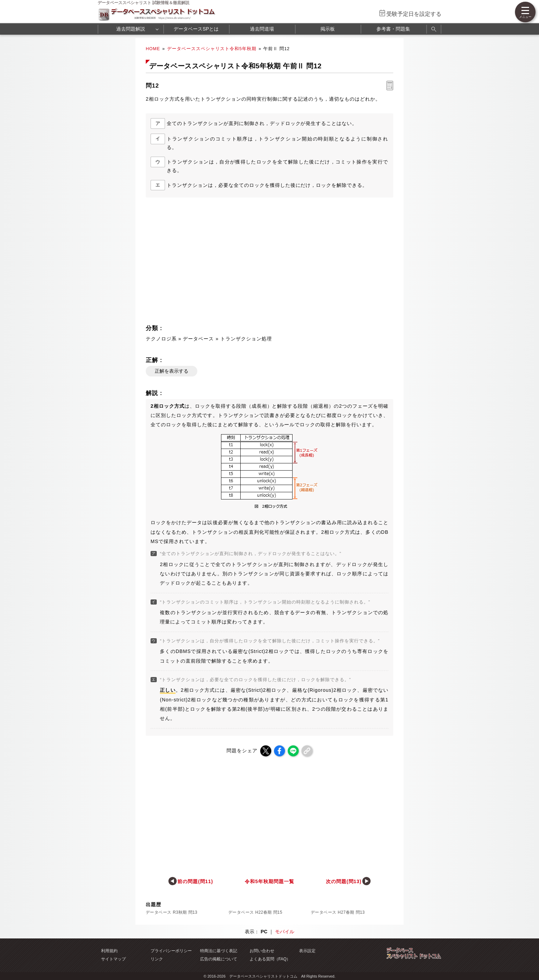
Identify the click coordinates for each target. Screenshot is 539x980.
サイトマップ (113, 959)
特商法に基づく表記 (219, 951)
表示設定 (307, 951)
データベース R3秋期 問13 (172, 912)
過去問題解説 (131, 29)
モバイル (285, 932)
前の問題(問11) (195, 881)
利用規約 (109, 951)
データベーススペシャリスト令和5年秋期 (212, 49)
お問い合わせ (262, 951)
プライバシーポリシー (171, 951)
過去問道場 (262, 29)
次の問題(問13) (344, 881)
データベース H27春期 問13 (338, 912)
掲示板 (328, 29)
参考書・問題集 (393, 29)
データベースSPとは (196, 29)
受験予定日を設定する (414, 14)
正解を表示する (172, 371)
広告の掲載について (219, 959)
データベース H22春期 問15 (255, 912)
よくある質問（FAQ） (270, 959)
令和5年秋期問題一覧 (269, 881)
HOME (153, 49)
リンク (157, 959)
